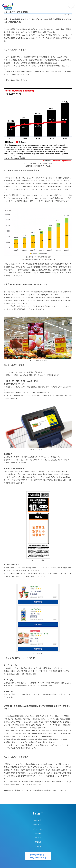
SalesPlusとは (38, 820)
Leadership (38, 833)
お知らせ (38, 837)
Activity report (38, 829)
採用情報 (38, 846)
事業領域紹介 (38, 824)
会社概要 (38, 842)
